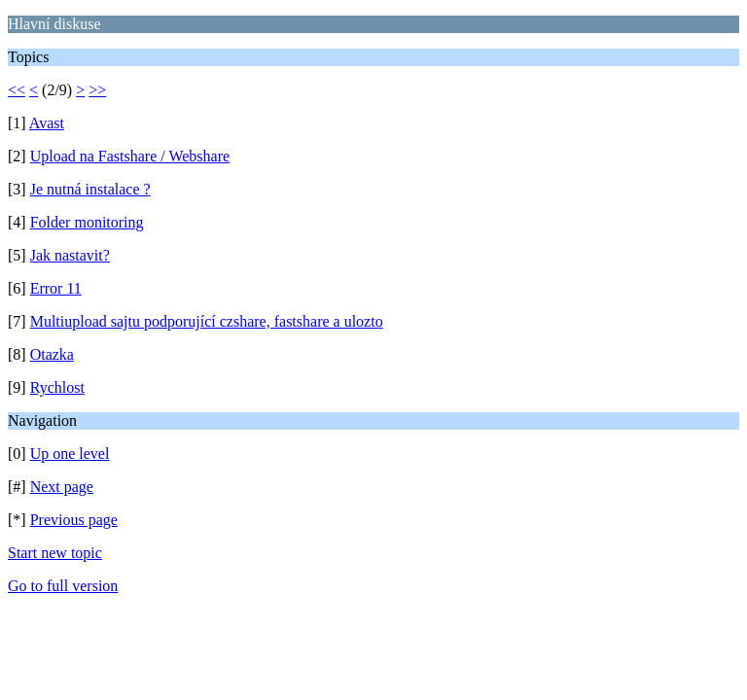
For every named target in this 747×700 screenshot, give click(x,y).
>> (97, 90)
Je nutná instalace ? (90, 189)
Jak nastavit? (70, 255)
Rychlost (57, 387)
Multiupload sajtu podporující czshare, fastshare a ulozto (207, 321)
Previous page (74, 520)
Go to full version (63, 586)
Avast (47, 123)
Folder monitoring (87, 222)
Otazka (52, 354)
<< (17, 90)
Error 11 (56, 288)
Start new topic (55, 553)
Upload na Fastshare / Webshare (130, 156)
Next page (62, 487)
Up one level (70, 454)
